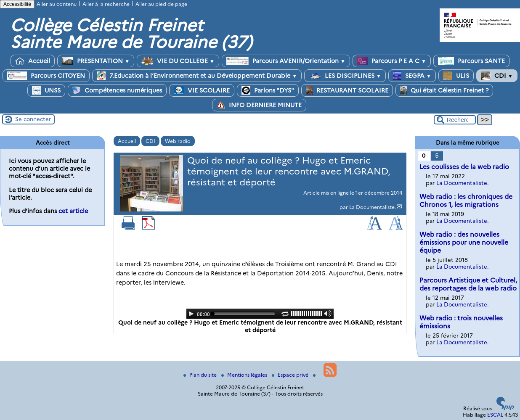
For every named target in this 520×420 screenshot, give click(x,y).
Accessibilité (17, 4)
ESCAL (495, 415)
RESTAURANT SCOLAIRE (347, 90)
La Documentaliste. (373, 207)
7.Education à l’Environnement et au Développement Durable (197, 76)
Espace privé (291, 375)
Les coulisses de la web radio (464, 167)
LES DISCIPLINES (345, 76)
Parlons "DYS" (268, 90)
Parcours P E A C (392, 61)
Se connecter (33, 119)
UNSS (46, 90)
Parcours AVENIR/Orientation (286, 61)
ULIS (456, 76)
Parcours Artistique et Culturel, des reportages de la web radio (468, 284)
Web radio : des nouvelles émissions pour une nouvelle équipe (464, 242)
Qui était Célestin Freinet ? (444, 90)
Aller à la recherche (106, 4)
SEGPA (412, 76)
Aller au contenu (57, 4)
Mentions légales (245, 375)
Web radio (178, 141)
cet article (73, 211)
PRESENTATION (96, 61)
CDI (497, 76)
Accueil (33, 61)
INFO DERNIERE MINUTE (259, 105)
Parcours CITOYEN (46, 76)
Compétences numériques (117, 90)
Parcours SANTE (471, 61)
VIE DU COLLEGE (178, 61)
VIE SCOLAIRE (202, 90)
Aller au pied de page (161, 4)
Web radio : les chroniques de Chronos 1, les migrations (466, 201)
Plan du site (201, 375)
